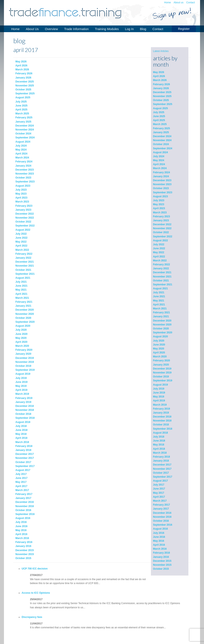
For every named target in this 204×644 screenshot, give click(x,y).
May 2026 (159, 72)
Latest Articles (161, 51)
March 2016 (160, 549)
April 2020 (159, 353)
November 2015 (162, 565)
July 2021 (159, 292)
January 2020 (161, 365)
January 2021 (161, 316)
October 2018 (161, 425)
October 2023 (161, 188)
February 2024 (161, 172)
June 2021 (159, 296)
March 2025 (160, 124)
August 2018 (160, 433)
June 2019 (159, 393)
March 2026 (160, 80)
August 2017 (160, 481)
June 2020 (159, 345)
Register (184, 29)
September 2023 (163, 192)
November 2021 (162, 277)
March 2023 (160, 213)
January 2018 (161, 461)
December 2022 (162, 224)
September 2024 (163, 148)
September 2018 (163, 429)
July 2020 (159, 341)
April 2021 (159, 305)
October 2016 (161, 521)
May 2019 (159, 397)
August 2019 (160, 385)
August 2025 (160, 108)
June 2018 (159, 441)
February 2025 (161, 128)
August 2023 (160, 196)
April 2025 (159, 120)
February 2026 (161, 84)
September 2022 (163, 237)
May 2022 (159, 252)
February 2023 (161, 216)
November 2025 (162, 96)
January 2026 (161, 88)
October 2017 (161, 473)
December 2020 (162, 321)
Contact (191, 3)
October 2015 (161, 569)
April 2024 (159, 164)
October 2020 (161, 329)
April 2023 (159, 208)
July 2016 (159, 533)
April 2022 (159, 257)
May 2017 (159, 493)
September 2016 (163, 525)
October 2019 (161, 377)
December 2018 (162, 417)
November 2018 (162, 421)
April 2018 (159, 449)
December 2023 (162, 180)
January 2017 (161, 509)
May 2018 (159, 445)
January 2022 (161, 268)
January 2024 (161, 176)
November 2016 (162, 517)
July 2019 (159, 389)
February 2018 (161, 457)
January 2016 (161, 557)
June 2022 (159, 248)
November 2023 (162, 184)
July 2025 (159, 112)
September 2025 (163, 104)
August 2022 (160, 240)
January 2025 (161, 132)
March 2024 (160, 168)
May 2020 (159, 349)
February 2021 (161, 313)
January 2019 (161, 413)
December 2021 (162, 272)
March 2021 (160, 309)
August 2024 (160, 152)
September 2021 (163, 285)
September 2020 (163, 333)
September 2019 (163, 381)
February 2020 (161, 361)
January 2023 (161, 220)
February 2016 (161, 553)
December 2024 (162, 136)
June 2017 (159, 489)
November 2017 (162, 469)
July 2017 (159, 485)
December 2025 (162, 92)
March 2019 (160, 405)
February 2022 (161, 264)
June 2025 (159, 116)
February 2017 (161, 505)
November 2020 (162, 325)
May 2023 (159, 204)
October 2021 (161, 281)
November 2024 (162, 140)
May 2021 (159, 301)
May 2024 (159, 160)
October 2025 (161, 100)
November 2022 (162, 228)
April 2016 (159, 545)
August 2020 (160, 337)
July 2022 (159, 244)
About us (178, 3)
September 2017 (163, 477)
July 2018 (159, 437)
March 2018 (160, 453)
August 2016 (160, 529)
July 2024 (159, 156)
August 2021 (160, 288)
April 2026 (159, 76)
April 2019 (159, 401)
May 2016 (159, 541)
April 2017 (159, 497)
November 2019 (162, 373)
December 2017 (162, 465)
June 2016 (159, 537)
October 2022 (161, 232)
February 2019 (161, 409)
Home (168, 3)
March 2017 (160, 501)
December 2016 (162, 513)
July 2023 (159, 200)
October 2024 (161, 144)
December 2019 (162, 369)
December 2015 (162, 561)
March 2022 (160, 261)
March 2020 (160, 357)
